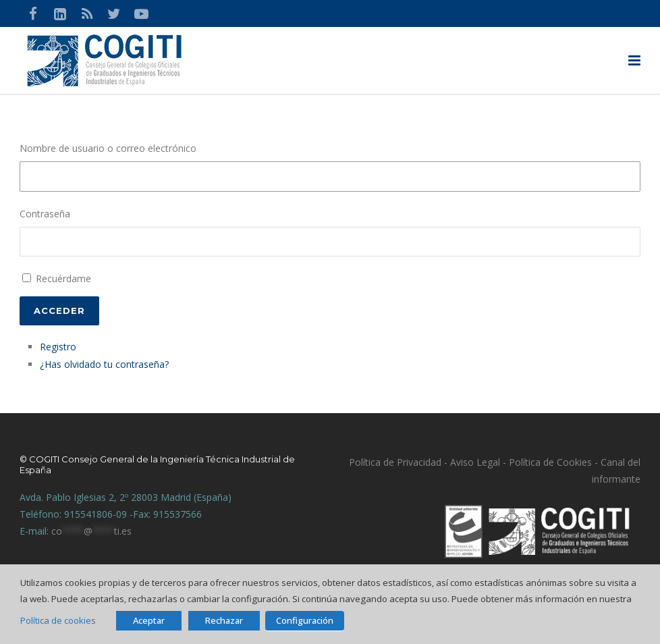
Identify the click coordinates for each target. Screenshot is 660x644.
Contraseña (45, 214)
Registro (58, 347)
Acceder (59, 311)
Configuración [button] (305, 620)
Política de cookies (58, 620)
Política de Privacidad (395, 462)
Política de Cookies (550, 462)
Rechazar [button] (224, 620)
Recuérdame (63, 278)
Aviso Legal (474, 462)
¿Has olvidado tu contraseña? (104, 364)
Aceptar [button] (149, 620)
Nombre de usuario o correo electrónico (108, 148)
